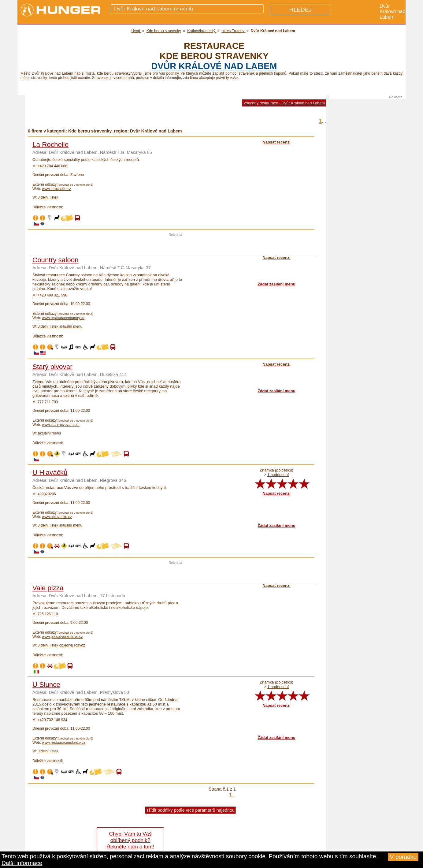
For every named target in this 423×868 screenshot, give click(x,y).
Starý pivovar (52, 367)
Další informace (22, 863)
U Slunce (46, 685)
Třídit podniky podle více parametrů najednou (190, 810)
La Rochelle (50, 145)
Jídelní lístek (48, 197)
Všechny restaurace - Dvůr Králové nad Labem (284, 103)
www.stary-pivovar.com (61, 425)
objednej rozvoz (72, 645)
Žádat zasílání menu (276, 284)
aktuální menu (71, 326)
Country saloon (56, 260)
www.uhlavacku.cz (57, 517)
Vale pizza (48, 588)
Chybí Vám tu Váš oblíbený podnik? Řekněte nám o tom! (130, 840)
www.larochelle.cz (56, 189)
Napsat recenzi (276, 493)
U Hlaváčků (50, 473)
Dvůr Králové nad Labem (214, 66)
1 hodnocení (278, 475)
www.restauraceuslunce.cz (64, 743)
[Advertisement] (176, 246)
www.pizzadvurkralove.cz (62, 637)
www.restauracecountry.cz (63, 318)
